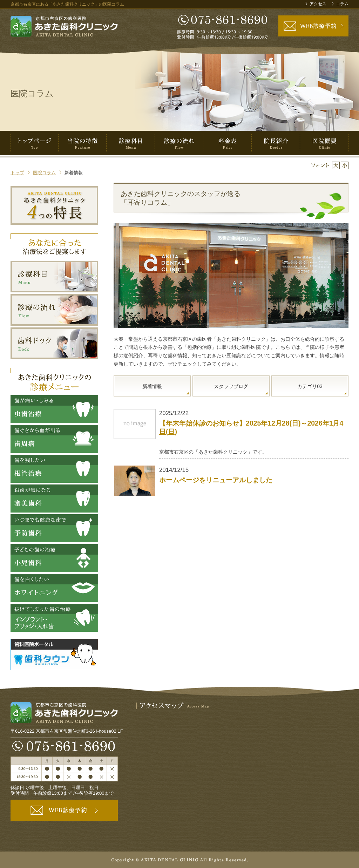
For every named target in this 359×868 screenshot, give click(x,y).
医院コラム (44, 173)
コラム (342, 4)
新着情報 (152, 386)
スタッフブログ (231, 386)
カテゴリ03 (310, 386)
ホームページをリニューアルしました (216, 480)
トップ (17, 173)
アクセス (318, 4)
